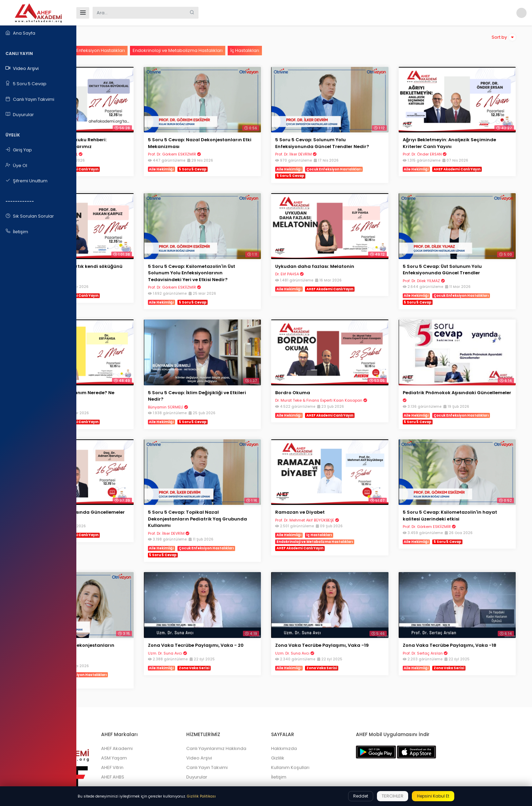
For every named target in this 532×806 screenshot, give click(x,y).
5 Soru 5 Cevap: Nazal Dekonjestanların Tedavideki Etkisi (138, 608)
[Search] (139, 13)
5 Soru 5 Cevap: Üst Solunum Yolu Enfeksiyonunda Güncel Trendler (461, 255)
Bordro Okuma (331, 367)
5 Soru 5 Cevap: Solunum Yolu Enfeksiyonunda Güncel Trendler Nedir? (352, 136)
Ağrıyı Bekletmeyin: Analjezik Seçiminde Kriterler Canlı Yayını (459, 133)
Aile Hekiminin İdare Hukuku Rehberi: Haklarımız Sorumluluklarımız (140, 133)
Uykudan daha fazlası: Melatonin (353, 251)
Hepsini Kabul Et (433, 796)
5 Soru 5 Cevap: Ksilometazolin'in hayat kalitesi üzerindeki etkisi (461, 486)
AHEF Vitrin (176, 727)
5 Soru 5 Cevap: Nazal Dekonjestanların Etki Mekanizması (246, 133)
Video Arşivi (22, 69)
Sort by (504, 37)
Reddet (361, 796)
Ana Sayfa (20, 33)
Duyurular (20, 115)
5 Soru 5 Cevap (26, 84)
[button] (520, 13)
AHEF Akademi (181, 708)
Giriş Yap (19, 150)
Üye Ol (16, 166)
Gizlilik (316, 718)
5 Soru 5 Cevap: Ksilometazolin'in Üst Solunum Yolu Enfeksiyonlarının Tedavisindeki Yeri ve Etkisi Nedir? (249, 258)
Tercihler (393, 796)
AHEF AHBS (176, 737)
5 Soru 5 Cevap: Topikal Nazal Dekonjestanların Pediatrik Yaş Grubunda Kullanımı (242, 489)
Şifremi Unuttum (26, 181)
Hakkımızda (322, 708)
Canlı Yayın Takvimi (30, 99)
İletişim (17, 232)
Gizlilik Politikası (201, 796)
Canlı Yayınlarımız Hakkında (267, 708)
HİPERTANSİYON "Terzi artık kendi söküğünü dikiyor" (136, 255)
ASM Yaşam (178, 718)
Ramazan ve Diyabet (338, 483)
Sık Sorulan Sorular (30, 216)
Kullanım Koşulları (328, 727)
